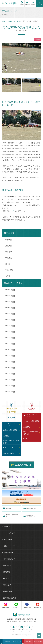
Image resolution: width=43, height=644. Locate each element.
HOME (3, 21)
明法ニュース (11, 21)
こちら (12, 211)
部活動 (19, 21)
